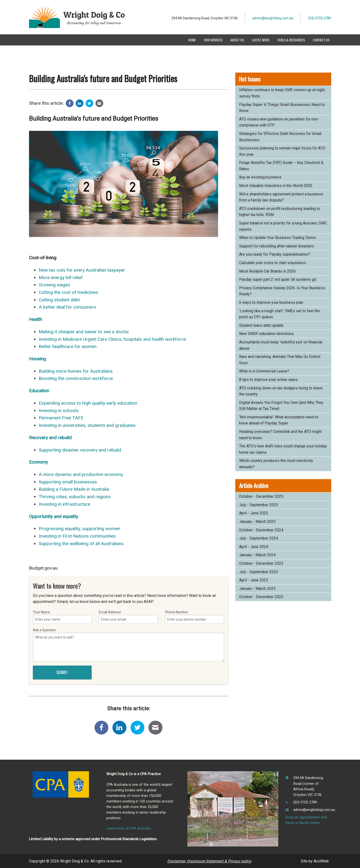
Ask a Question (129, 645)
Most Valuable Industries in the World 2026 (276, 186)
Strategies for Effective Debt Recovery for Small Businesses (280, 137)
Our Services (213, 40)
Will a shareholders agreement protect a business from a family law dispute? (281, 197)
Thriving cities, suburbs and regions (75, 497)
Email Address (128, 617)
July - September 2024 (259, 538)
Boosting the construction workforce (76, 378)
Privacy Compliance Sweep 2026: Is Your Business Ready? (282, 291)
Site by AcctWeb (315, 861)
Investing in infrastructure (64, 504)
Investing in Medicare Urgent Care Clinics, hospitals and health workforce (112, 339)
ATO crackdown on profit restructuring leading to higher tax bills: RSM (280, 212)
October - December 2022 (261, 597)
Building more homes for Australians (76, 371)
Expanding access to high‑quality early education (88, 403)
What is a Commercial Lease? (264, 371)
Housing (37, 359)
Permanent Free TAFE (61, 418)
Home (192, 40)
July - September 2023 (259, 572)
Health (36, 319)
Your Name (62, 617)
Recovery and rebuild (50, 438)
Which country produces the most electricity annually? (276, 464)
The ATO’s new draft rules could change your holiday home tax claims (283, 449)
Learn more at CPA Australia (129, 828)
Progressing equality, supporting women (79, 529)
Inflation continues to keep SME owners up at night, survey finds (282, 93)
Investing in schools (59, 411)
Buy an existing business (260, 177)
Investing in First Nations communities (77, 536)
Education (39, 391)
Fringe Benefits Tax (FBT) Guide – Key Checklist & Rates (281, 166)
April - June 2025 (254, 513)
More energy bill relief (61, 278)
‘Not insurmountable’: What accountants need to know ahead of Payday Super (279, 420)
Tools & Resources (291, 40)
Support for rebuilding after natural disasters (277, 246)
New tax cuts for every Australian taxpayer (82, 270)
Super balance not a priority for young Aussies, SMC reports (283, 226)
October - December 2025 (261, 496)
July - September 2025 (259, 505)
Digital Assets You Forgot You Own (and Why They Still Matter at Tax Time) (281, 406)
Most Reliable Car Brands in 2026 (267, 271)
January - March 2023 (257, 589)
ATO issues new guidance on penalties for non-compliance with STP (279, 122)
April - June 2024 (254, 547)
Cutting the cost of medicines (68, 292)
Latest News (261, 40)
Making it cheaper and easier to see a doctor (84, 332)
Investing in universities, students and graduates (87, 425)
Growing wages (54, 285)
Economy (38, 462)
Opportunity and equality (54, 516)
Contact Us (321, 40)
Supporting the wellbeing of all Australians (81, 544)
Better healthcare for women (68, 346)
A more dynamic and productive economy (81, 474)
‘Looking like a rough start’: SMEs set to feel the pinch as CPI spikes (279, 314)
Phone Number (195, 617)
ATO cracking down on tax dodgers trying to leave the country (281, 391)
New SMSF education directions (266, 334)
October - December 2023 (261, 563)
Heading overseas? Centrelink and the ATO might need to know (280, 435)
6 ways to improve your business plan (271, 302)
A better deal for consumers (67, 307)
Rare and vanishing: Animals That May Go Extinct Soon (280, 360)
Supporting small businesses (68, 482)
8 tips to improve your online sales (268, 380)
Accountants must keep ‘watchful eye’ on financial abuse (281, 345)
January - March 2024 (257, 555)
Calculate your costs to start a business (273, 263)
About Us (237, 40)
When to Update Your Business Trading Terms (278, 238)
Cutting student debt (59, 300)
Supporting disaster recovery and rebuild (80, 450)
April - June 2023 (254, 580)
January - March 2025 (257, 522)
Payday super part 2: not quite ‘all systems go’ (278, 279)
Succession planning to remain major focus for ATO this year (282, 151)
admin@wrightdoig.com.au (273, 18)
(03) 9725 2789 (320, 18)
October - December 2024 (261, 530)
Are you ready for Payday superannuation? (275, 254)
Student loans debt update (261, 325)
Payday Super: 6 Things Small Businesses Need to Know (282, 108)
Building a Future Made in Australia (74, 489)
